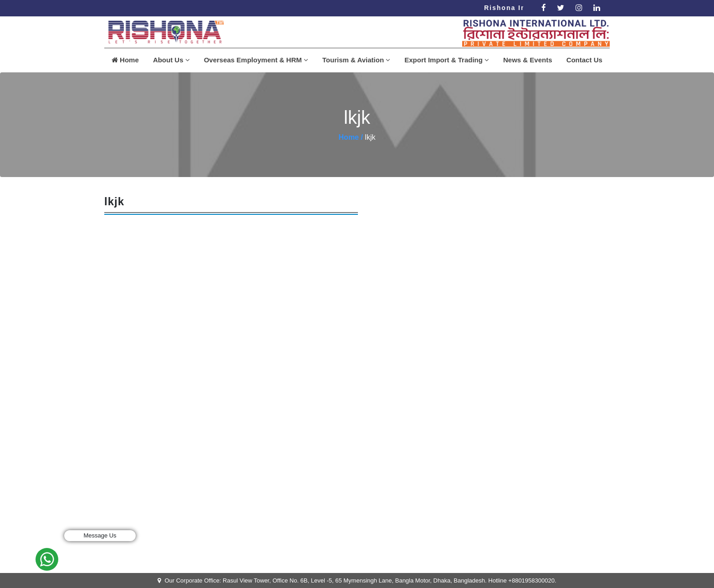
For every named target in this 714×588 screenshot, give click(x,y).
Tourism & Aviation (356, 60)
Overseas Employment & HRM (256, 60)
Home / (351, 137)
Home (125, 60)
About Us (171, 60)
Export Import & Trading (447, 60)
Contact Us (584, 60)
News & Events (528, 60)
